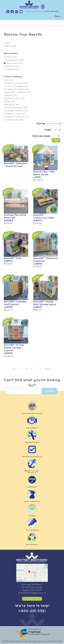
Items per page (41, 136)
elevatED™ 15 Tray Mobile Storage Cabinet (14, 348)
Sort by (41, 123)
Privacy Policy (47, 641)
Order (48, 130)
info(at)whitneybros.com (32, 593)
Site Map (58, 641)
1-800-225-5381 (32, 611)
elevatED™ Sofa (13, 258)
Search (49, 391)
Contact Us (31, 599)
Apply (56, 140)
